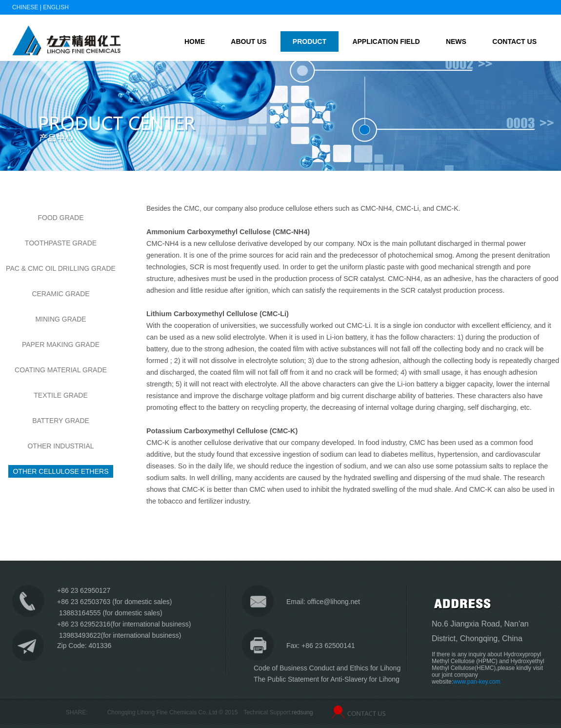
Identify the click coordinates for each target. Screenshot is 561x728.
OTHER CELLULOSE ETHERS (60, 471)
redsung (302, 712)
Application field (386, 41)
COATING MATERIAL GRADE (61, 370)
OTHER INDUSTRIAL (60, 446)
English (56, 7)
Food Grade (60, 218)
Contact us (514, 41)
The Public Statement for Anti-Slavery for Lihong (327, 679)
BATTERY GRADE (61, 421)
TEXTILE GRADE (60, 395)
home (195, 41)
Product (310, 41)
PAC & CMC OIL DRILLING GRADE (61, 268)
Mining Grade (60, 319)
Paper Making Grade (61, 344)
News (456, 41)
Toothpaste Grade (61, 243)
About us (249, 41)
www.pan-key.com (477, 682)
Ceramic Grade (60, 294)
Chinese (25, 7)
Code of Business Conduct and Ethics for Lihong (327, 668)
